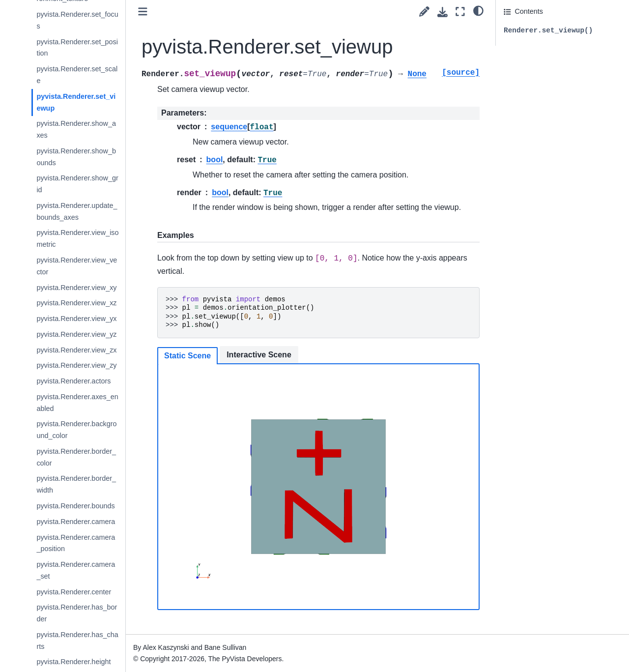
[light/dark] (478, 10)
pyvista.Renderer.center (74, 592)
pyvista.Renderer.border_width (76, 484)
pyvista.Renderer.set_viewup (76, 102)
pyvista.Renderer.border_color (76, 457)
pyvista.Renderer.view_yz (76, 334)
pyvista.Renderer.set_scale (77, 75)
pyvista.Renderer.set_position (77, 48)
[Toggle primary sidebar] (143, 12)
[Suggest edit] (424, 12)
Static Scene (187, 356)
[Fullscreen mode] (460, 12)
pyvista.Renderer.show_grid (77, 184)
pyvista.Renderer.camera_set (76, 570)
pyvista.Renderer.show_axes (76, 129)
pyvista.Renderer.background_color (76, 430)
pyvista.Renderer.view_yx (76, 319)
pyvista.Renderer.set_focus (77, 20)
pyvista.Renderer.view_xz (76, 303)
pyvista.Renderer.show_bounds (76, 157)
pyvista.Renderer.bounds (75, 506)
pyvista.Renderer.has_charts (77, 641)
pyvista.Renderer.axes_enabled (77, 403)
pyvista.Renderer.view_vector (77, 266)
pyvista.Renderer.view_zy (76, 365)
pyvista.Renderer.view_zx (76, 350)
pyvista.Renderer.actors (73, 381)
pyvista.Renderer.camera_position (76, 543)
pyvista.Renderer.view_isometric (77, 238)
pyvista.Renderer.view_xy (76, 288)
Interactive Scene (259, 355)
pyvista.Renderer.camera (76, 522)
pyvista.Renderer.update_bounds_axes (77, 211)
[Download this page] (443, 12)
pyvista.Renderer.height (73, 662)
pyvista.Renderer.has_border (77, 613)
